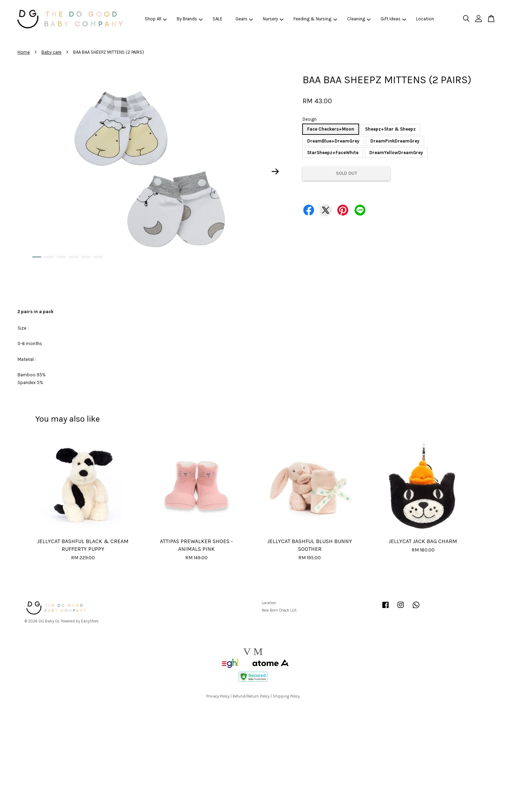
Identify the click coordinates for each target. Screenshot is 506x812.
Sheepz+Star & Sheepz (390, 129)
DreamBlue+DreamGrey (333, 141)
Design (310, 119)
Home (24, 52)
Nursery (273, 19)
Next (275, 172)
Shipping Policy (286, 696)
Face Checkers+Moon (331, 129)
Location (425, 19)
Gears (244, 19)
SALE (218, 19)
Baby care (51, 52)
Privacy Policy (218, 696)
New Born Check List (279, 610)
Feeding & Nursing (315, 19)
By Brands (190, 19)
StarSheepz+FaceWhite (333, 153)
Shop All (156, 19)
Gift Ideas (393, 19)
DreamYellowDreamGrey (396, 153)
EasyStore (90, 621)
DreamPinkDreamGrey (395, 141)
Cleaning (359, 19)
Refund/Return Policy (251, 696)
